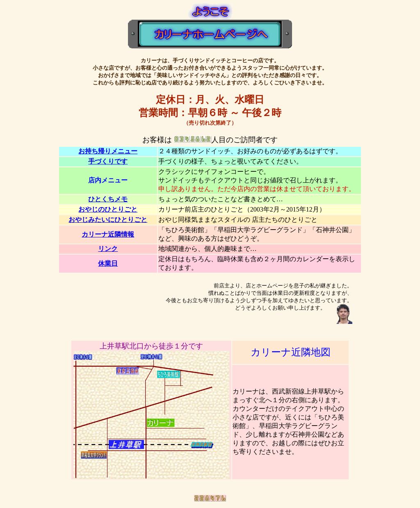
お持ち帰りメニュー (108, 151)
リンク (108, 249)
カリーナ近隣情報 (108, 234)
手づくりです (108, 161)
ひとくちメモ (108, 199)
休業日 (108, 263)
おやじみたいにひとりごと (108, 220)
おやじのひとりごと (108, 209)
